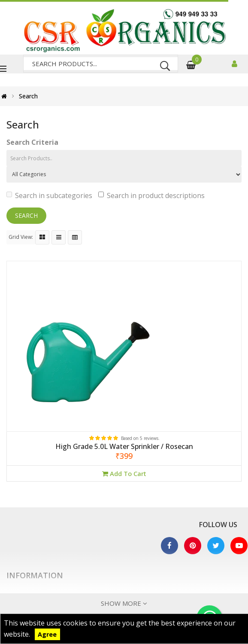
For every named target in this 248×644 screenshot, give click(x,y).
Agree (47, 634)
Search (28, 96)
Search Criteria (32, 142)
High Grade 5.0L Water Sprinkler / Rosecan (124, 447)
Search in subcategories (49, 195)
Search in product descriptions (151, 195)
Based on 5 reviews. (140, 438)
